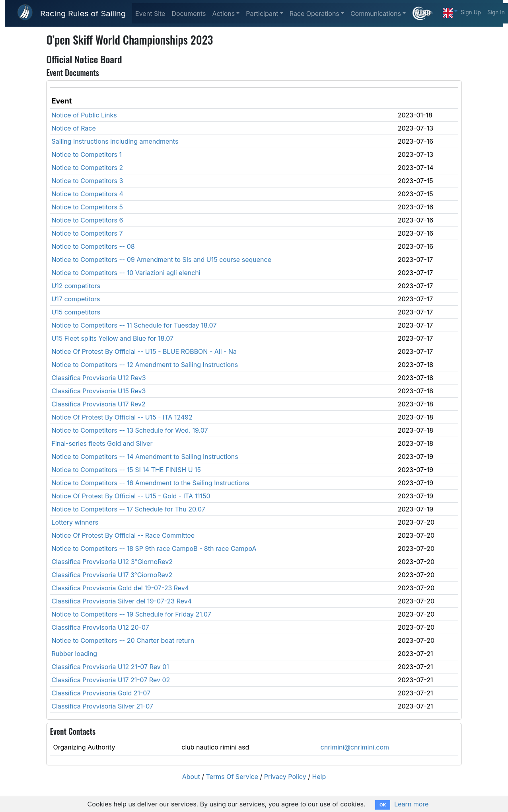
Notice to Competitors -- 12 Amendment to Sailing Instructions (145, 365)
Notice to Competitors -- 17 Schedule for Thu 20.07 (128, 509)
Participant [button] (262, 14)
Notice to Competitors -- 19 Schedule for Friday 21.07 (131, 614)
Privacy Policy (285, 777)
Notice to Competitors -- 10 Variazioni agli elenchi (126, 273)
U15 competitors (76, 312)
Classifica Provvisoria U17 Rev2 (98, 404)
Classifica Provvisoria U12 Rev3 (98, 378)
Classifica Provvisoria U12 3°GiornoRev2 (112, 562)
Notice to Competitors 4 (87, 194)
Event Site (150, 14)
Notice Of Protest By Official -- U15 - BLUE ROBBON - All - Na (144, 351)
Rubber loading (74, 654)
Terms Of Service (232, 777)
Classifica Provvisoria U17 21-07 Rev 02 (111, 680)
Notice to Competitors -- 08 (93, 246)
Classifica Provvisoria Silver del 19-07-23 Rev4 (122, 601)
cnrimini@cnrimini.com (355, 747)
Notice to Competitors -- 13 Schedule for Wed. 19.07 (129, 430)
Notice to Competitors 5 (87, 207)
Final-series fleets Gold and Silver (102, 443)
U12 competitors (76, 286)
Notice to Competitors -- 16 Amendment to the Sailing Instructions (150, 483)
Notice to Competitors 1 (87, 154)
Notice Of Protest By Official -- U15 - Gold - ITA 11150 (131, 496)
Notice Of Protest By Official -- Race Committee (123, 535)
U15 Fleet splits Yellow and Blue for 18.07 (112, 338)
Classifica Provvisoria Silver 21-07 (102, 706)
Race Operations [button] (314, 14)
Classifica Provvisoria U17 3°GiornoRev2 (112, 575)
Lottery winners (75, 522)
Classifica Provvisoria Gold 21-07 (101, 693)
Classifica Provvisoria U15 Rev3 (98, 391)
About (191, 777)
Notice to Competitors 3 (87, 181)
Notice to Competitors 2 (87, 168)
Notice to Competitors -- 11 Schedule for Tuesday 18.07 (134, 325)
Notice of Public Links (84, 115)
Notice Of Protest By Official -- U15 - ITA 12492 (122, 417)
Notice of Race (73, 128)
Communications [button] (376, 14)
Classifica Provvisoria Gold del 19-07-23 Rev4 (120, 588)
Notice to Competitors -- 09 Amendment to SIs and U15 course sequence (161, 260)
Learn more (411, 804)
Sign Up (471, 12)
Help (319, 777)
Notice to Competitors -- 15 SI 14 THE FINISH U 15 (126, 470)
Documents (189, 14)
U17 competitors (76, 299)
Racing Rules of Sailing (83, 14)
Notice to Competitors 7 (87, 233)
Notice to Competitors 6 (87, 220)
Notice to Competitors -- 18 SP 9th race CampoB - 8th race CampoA (154, 548)
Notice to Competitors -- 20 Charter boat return (123, 640)
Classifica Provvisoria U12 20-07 (100, 627)
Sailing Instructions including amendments (115, 141)
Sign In (496, 12)
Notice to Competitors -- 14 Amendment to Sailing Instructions (145, 457)
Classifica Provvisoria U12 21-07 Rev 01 (110, 667)
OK (383, 805)
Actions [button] (223, 14)
